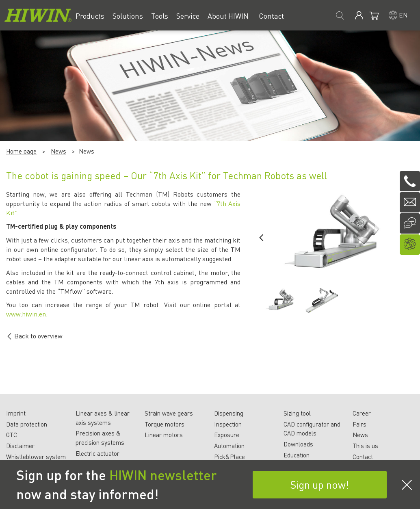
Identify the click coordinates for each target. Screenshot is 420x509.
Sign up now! (320, 484)
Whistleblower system (36, 457)
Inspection (228, 424)
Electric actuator (97, 453)
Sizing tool (297, 413)
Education (297, 455)
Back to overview (34, 336)
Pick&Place (229, 457)
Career (362, 413)
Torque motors (165, 424)
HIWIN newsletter (163, 475)
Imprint (16, 413)
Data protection (27, 424)
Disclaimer (20, 446)
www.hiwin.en (26, 314)
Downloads (298, 444)
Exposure (227, 435)
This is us (365, 446)
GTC (12, 435)
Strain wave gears (169, 413)
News (58, 151)
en (403, 15)
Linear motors (164, 435)
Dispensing (229, 413)
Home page (21, 151)
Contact (363, 457)
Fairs (359, 424)
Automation (229, 446)
